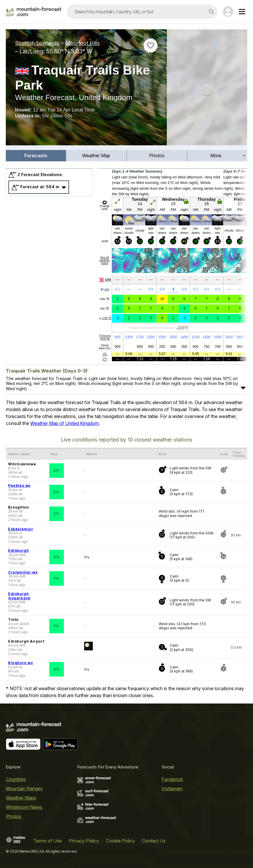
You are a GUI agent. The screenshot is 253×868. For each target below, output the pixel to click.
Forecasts (36, 155)
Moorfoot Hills (83, 43)
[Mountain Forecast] (34, 12)
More (216, 155)
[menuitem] (36, 156)
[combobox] (142, 12)
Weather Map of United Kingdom (64, 423)
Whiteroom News (24, 807)
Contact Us (154, 841)
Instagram (172, 789)
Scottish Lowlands (37, 43)
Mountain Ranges (24, 789)
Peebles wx (19, 485)
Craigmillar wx (23, 572)
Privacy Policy (84, 841)
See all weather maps (105, 260)
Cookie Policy (120, 841)
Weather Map (96, 155)
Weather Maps (21, 798)
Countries (16, 779)
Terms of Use (48, 841)
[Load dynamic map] (207, 90)
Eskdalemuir (21, 529)
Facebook (172, 779)
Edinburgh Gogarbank (19, 596)
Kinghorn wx (21, 663)
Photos (157, 155)
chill (105, 318)
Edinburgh (18, 550)
